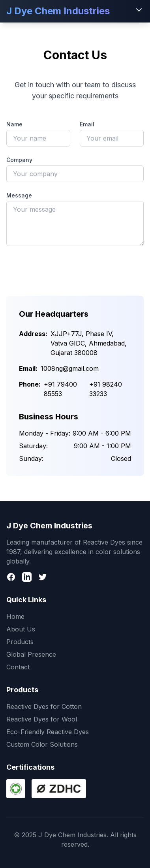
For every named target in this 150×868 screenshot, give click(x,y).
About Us (21, 629)
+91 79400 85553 (60, 389)
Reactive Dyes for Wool (42, 719)
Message (19, 195)
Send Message (75, 267)
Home (15, 616)
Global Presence (31, 654)
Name (14, 124)
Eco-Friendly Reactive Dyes (48, 732)
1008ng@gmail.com (70, 368)
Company (19, 160)
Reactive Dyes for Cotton (44, 706)
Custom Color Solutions (42, 744)
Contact (18, 667)
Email (87, 124)
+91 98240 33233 (106, 389)
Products (20, 642)
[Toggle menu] (139, 10)
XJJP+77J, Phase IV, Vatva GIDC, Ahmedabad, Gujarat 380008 (89, 343)
